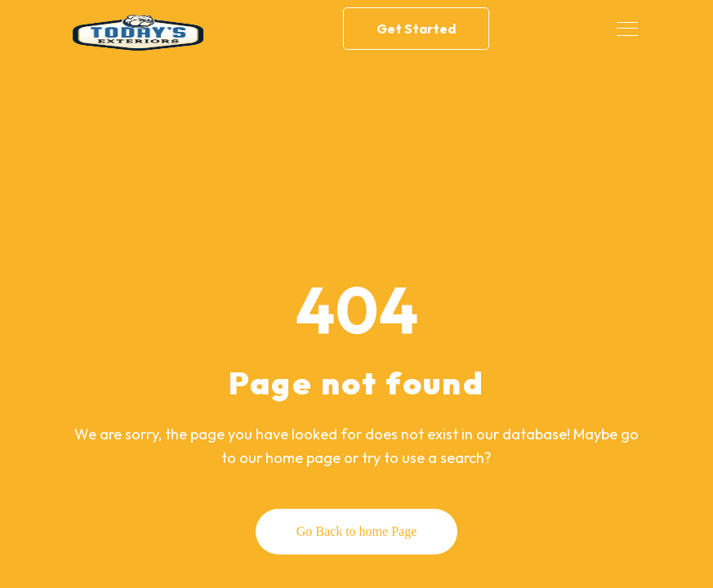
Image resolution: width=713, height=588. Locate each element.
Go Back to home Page (357, 531)
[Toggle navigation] (629, 29)
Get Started (416, 29)
